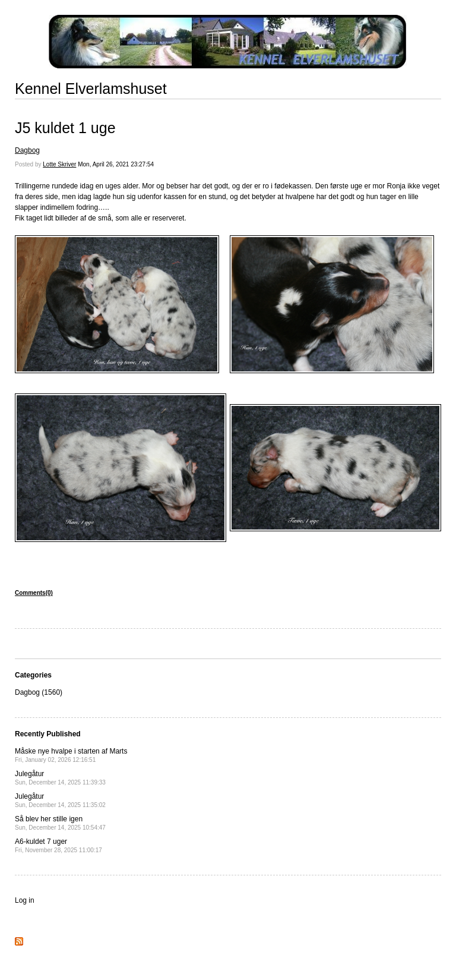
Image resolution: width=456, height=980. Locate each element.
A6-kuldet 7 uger (58, 845)
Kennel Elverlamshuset (91, 89)
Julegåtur (60, 778)
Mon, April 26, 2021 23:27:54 (116, 164)
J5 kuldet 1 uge (65, 128)
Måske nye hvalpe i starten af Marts (71, 755)
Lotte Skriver (59, 164)
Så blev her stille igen (60, 823)
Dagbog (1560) (39, 692)
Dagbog (27, 150)
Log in (25, 900)
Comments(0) (34, 593)
